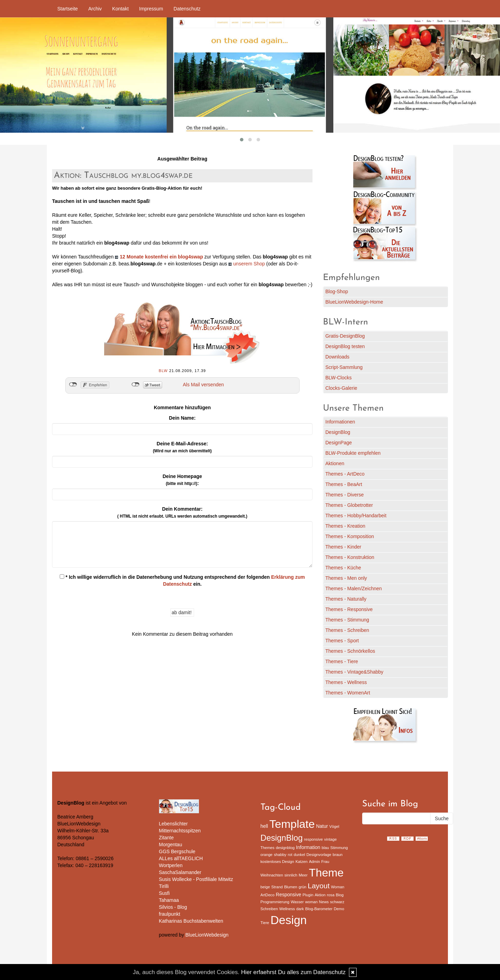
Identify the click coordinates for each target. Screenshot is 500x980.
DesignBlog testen (345, 346)
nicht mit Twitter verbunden (136, 385)
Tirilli (164, 886)
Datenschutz (187, 9)
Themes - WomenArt (348, 693)
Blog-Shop (337, 291)
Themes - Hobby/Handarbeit (356, 516)
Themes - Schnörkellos (350, 651)
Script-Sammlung (344, 367)
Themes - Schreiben (347, 630)
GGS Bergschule (177, 851)
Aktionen (335, 463)
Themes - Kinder (343, 547)
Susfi (164, 893)
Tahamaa (169, 900)
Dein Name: (182, 418)
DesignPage (339, 443)
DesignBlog (338, 432)
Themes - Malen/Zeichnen (354, 588)
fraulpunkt (170, 914)
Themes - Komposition (350, 536)
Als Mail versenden (203, 385)
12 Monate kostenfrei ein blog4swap (161, 257)
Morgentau (171, 845)
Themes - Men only (346, 578)
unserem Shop (249, 264)
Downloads (337, 357)
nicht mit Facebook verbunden (73, 385)
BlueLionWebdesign (207, 935)
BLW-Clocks (339, 378)
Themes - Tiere (342, 661)
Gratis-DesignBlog (345, 336)
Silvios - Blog (173, 907)
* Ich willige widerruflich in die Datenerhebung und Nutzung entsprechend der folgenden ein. (182, 580)
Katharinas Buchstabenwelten (191, 921)
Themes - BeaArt (344, 484)
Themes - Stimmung (347, 620)
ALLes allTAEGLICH (181, 858)
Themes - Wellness (346, 682)
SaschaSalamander (180, 872)
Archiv (95, 9)
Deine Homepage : (182, 480)
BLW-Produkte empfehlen (353, 453)
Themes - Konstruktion (350, 557)
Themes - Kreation (345, 526)
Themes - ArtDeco (345, 474)
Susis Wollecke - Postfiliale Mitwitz (196, 879)
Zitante (166, 838)
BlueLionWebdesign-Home (354, 302)
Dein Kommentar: (182, 512)
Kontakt (120, 9)
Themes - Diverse (344, 495)
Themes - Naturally (346, 599)
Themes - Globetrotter (349, 505)
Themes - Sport (342, 641)
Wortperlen (171, 865)
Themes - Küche (343, 568)
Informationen (340, 422)
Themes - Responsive (349, 609)
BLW (163, 371)
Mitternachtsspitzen (180, 831)
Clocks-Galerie (341, 388)
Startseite (68, 9)
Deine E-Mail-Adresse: (182, 447)
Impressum (151, 9)
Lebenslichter (173, 824)
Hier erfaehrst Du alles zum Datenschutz (293, 972)
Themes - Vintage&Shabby (354, 672)
